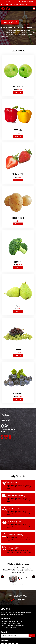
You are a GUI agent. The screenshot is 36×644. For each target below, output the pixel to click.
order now (18, 92)
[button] (14, 585)
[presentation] (2, 577)
